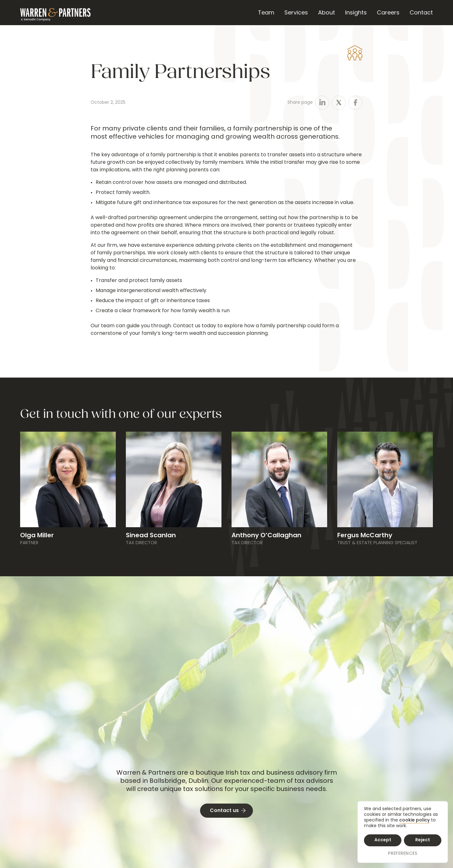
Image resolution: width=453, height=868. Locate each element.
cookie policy (414, 820)
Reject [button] (423, 840)
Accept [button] (383, 840)
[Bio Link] (68, 539)
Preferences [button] (403, 854)
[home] (55, 13)
